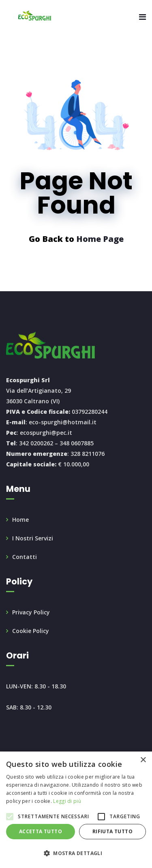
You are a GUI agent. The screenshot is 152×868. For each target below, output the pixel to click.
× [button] (143, 760)
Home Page (100, 239)
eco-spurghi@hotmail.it (63, 422)
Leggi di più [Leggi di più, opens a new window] (67, 801)
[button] (76, 853)
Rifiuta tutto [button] (112, 831)
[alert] (76, 810)
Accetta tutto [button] (41, 831)
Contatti (25, 557)
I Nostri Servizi (33, 538)
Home (20, 520)
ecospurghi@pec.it (46, 433)
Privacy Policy (31, 612)
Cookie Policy (31, 631)
